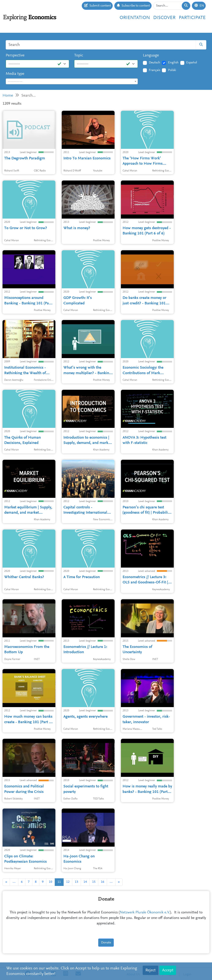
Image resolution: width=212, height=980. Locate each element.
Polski (172, 70)
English (173, 63)
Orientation (135, 18)
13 (77, 882)
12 (68, 882)
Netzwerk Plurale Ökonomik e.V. (145, 913)
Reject (150, 970)
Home (8, 96)
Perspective (15, 55)
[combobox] (72, 81)
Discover (164, 18)
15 (94, 882)
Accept (168, 970)
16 (103, 882)
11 (59, 882)
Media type (15, 74)
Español (192, 63)
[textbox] (72, 82)
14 (85, 882)
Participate (192, 18)
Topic (79, 55)
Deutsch (155, 63)
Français (155, 70)
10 (51, 882)
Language (151, 55)
